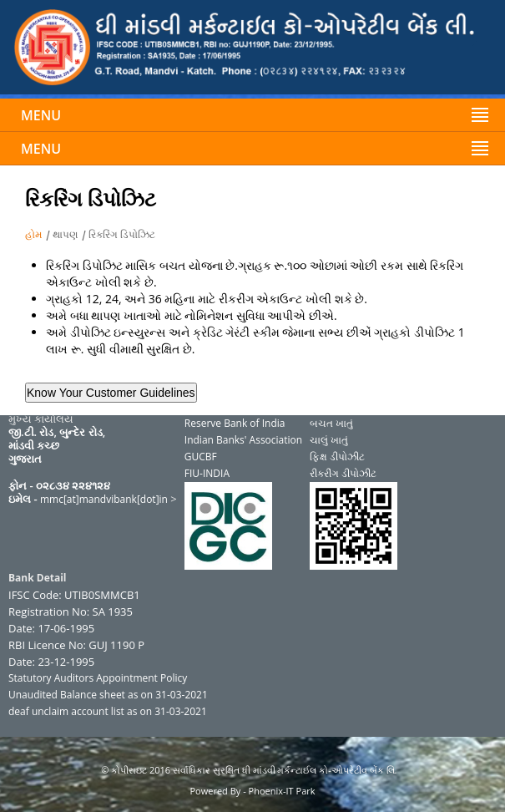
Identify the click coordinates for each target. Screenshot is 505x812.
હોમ (33, 234)
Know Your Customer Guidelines (111, 393)
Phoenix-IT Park (282, 791)
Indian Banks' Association (243, 440)
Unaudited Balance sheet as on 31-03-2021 (108, 695)
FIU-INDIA (207, 473)
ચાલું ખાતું (329, 440)
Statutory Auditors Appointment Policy (98, 678)
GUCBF (201, 457)
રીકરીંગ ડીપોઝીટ (343, 473)
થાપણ (65, 234)
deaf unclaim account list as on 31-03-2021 (108, 711)
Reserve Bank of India (235, 423)
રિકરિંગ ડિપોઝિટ (122, 234)
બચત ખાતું (331, 423)
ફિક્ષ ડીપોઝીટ (337, 457)
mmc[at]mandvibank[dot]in (104, 499)
